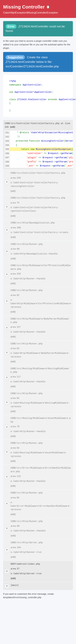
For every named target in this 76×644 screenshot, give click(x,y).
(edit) (13, 125)
